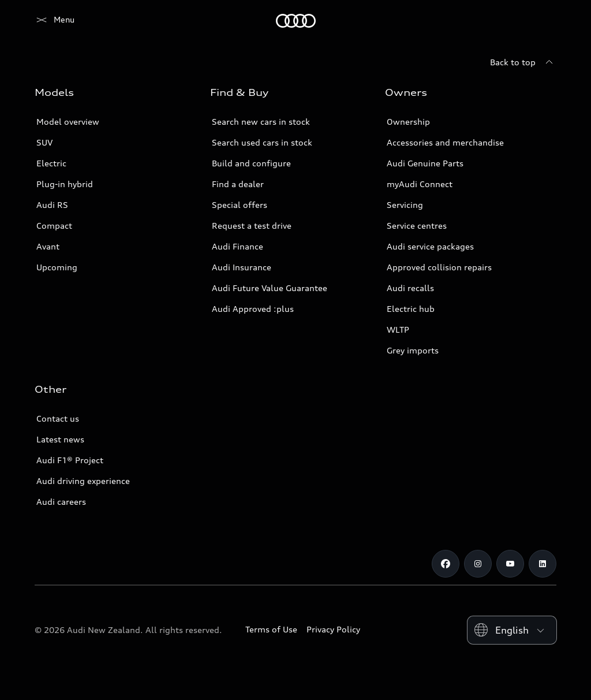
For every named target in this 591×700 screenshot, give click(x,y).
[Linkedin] (543, 564)
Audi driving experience (83, 481)
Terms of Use (271, 629)
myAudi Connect (420, 184)
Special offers (240, 205)
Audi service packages (430, 246)
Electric (51, 163)
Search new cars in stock (261, 122)
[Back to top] (523, 62)
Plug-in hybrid (65, 184)
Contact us (58, 418)
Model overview (68, 122)
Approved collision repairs (439, 267)
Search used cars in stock (262, 142)
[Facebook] (446, 564)
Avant (48, 246)
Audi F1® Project (70, 460)
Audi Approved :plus (253, 309)
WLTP (398, 329)
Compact (54, 226)
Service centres (417, 226)
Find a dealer (238, 184)
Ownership (408, 122)
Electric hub (411, 309)
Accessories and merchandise (445, 142)
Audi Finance (237, 246)
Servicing (405, 205)
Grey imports (413, 350)
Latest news (60, 439)
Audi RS (52, 205)
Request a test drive (252, 226)
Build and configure (251, 163)
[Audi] (55, 21)
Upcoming (57, 267)
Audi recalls (410, 288)
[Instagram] (478, 564)
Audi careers (61, 502)
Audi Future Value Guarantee (270, 288)
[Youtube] (510, 564)
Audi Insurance (242, 267)
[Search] (543, 21)
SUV (44, 142)
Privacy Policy (333, 629)
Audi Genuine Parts (425, 163)
